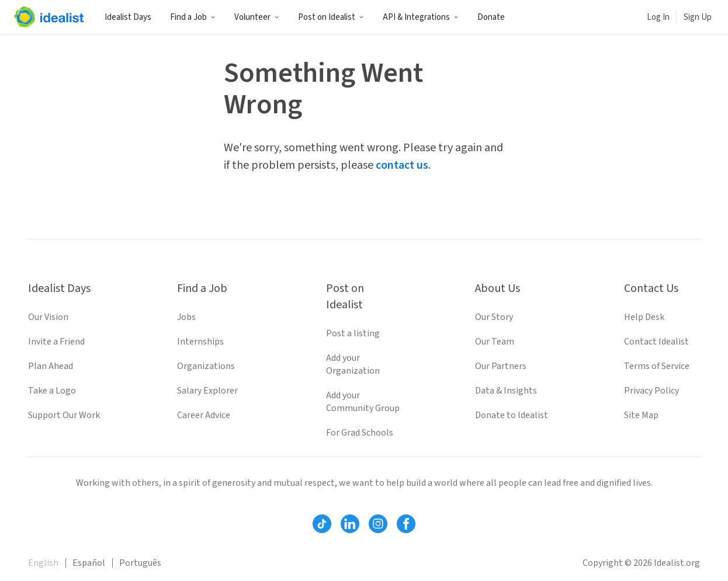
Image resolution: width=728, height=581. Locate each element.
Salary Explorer (207, 391)
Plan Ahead (51, 366)
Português (140, 563)
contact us (402, 165)
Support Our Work (64, 415)
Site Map (641, 415)
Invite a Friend (56, 342)
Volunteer (257, 17)
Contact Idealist (656, 342)
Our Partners (501, 366)
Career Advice (204, 415)
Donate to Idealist (512, 415)
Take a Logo (52, 391)
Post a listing (353, 333)
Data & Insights (506, 391)
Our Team (495, 342)
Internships (200, 342)
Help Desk (644, 317)
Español (89, 563)
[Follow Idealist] (322, 524)
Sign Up (698, 17)
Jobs (186, 317)
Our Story (494, 317)
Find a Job (193, 17)
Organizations (206, 366)
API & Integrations (421, 17)
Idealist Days (128, 17)
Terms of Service (657, 366)
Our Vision (48, 317)
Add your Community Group (363, 402)
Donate (491, 17)
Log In (658, 17)
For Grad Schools (360, 433)
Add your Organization (353, 364)
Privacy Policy (651, 391)
